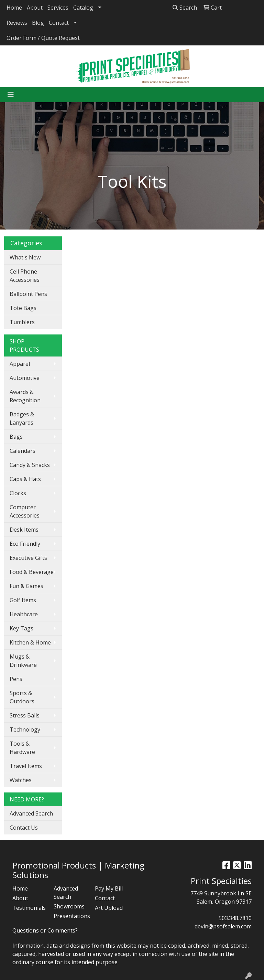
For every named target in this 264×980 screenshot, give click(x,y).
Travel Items (26, 766)
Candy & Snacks (30, 465)
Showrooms (69, 906)
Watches (21, 780)
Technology (25, 729)
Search (185, 8)
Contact (59, 23)
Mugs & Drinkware (23, 661)
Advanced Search (31, 813)
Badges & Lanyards (22, 418)
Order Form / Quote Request (43, 38)
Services (58, 8)
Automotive (25, 378)
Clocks (18, 493)
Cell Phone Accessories (25, 276)
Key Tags (21, 628)
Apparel (20, 364)
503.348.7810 (235, 918)
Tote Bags (23, 308)
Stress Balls (25, 715)
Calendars (23, 451)
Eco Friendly (25, 544)
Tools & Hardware (22, 748)
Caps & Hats (25, 479)
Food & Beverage (32, 572)
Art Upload (109, 908)
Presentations (70, 916)
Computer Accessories (25, 511)
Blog (38, 23)
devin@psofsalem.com (223, 926)
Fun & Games (26, 586)
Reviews (17, 23)
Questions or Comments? (45, 930)
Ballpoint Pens (28, 294)
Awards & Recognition (25, 396)
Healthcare (24, 614)
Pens (16, 679)
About (35, 8)
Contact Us (24, 828)
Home (14, 8)
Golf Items (23, 600)
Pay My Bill (109, 888)
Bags (16, 437)
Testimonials (29, 908)
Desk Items (24, 530)
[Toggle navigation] (11, 95)
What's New (25, 257)
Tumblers (22, 322)
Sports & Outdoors (22, 697)
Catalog (83, 8)
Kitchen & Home (30, 642)
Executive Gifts (28, 558)
